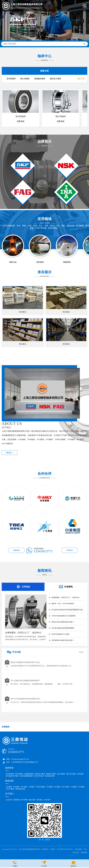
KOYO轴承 (65, 787)
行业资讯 (68, 587)
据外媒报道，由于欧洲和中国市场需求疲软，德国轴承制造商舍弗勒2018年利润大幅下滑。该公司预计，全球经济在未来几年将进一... (25, 639)
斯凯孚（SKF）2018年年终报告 (63, 604)
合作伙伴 (47, 800)
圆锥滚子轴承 (51, 774)
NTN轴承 (50, 787)
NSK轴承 (16, 787)
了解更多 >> (10, 453)
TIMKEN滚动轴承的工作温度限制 (64, 616)
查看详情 (21, 122)
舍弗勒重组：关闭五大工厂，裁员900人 (23, 633)
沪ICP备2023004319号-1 (65, 850)
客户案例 (24, 800)
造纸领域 (40, 263)
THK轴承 (82, 787)
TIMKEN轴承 (40, 787)
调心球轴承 (25, 79)
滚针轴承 (80, 774)
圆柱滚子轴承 (56, 79)
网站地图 (78, 850)
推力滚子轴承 (39, 777)
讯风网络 (84, 853)
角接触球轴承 (40, 79)
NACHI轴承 (10, 789)
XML (85, 850)
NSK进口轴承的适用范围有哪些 (63, 629)
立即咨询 (70, 551)
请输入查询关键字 (44, 44)
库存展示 (23, 313)
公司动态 (26, 587)
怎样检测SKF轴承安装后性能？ (63, 641)
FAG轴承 (24, 787)
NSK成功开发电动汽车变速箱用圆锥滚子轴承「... (68, 610)
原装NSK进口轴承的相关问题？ (63, 623)
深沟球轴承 (11, 79)
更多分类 (81, 79)
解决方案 (32, 800)
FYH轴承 (74, 787)
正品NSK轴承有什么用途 (60, 635)
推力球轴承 (61, 774)
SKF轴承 (9, 787)
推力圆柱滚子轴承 (12, 777)
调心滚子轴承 (71, 774)
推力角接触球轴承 (26, 777)
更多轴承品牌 (20, 789)
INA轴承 (31, 787)
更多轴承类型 (50, 777)
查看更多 (16, 551)
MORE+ (81, 653)
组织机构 (17, 800)
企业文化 (9, 800)
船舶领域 (67, 263)
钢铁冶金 (13, 263)
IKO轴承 (57, 787)
